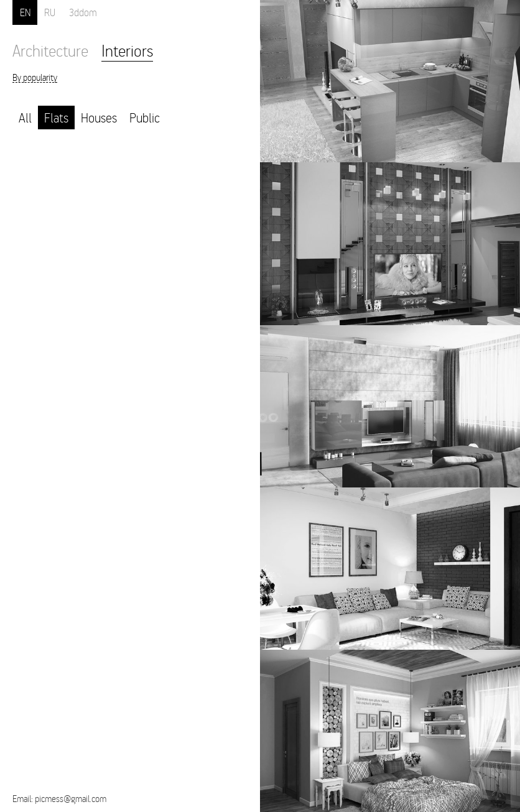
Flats (56, 117)
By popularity (35, 77)
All (25, 117)
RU (50, 12)
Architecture (50, 50)
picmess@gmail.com (71, 798)
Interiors (127, 50)
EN (25, 12)
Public (145, 117)
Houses (99, 117)
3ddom (83, 12)
